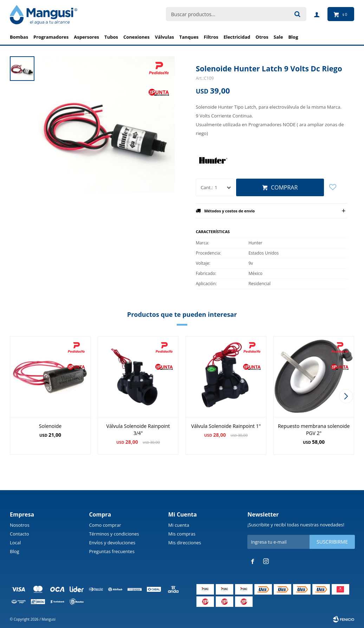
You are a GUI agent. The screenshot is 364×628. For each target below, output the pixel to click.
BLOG (293, 37)
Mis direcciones (185, 543)
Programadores (51, 37)
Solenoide (50, 426)
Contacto (19, 534)
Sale (278, 37)
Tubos (111, 37)
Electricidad (237, 37)
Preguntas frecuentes (112, 551)
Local (15, 543)
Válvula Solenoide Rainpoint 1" (226, 426)
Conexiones (136, 37)
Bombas (19, 37)
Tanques (189, 37)
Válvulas (165, 37)
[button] (346, 396)
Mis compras (182, 534)
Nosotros (20, 525)
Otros (262, 37)
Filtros (211, 37)
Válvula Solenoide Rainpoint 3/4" (138, 430)
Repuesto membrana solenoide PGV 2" (314, 430)
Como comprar (105, 525)
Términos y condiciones (114, 534)
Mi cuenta (179, 525)
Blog (15, 551)
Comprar (284, 187)
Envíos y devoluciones (112, 543)
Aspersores (86, 37)
